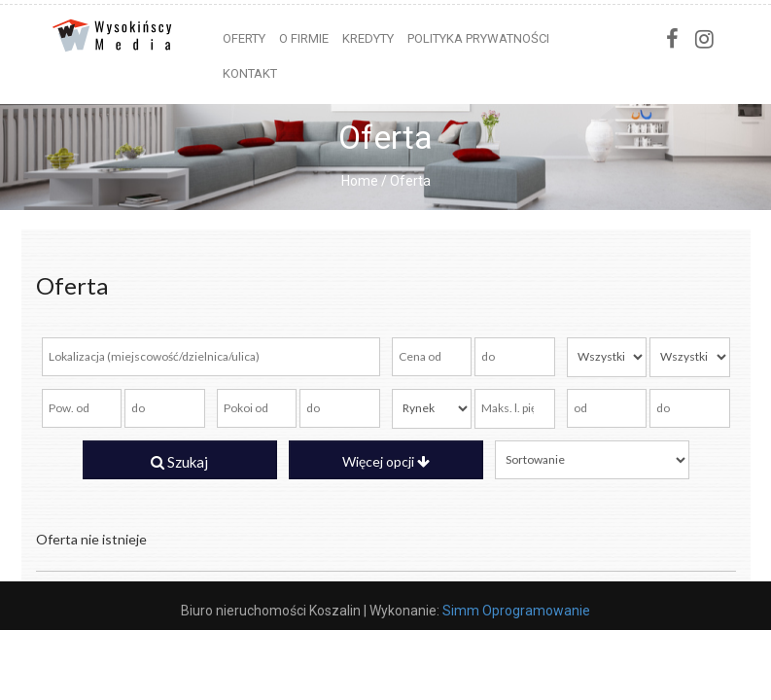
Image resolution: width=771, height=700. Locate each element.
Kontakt (250, 73)
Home (360, 181)
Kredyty (368, 38)
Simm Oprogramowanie (516, 611)
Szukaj (179, 462)
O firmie (304, 38)
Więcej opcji (386, 461)
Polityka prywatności (478, 38)
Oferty (244, 38)
